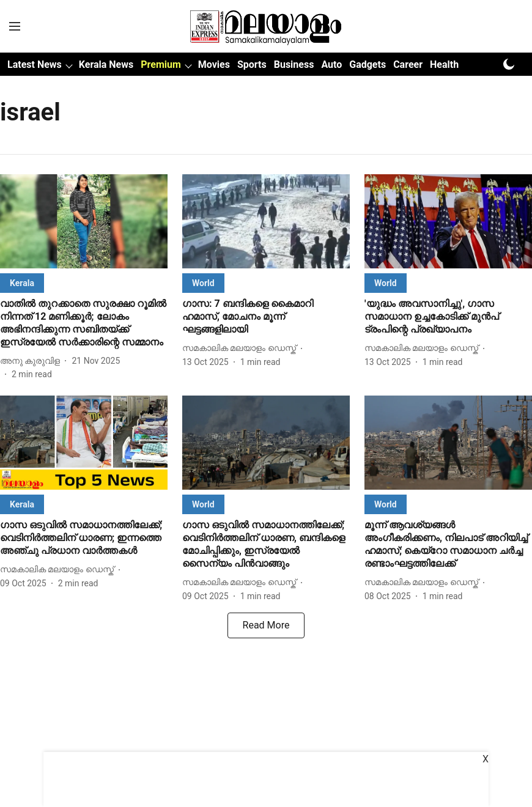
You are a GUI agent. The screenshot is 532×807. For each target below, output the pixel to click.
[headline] (84, 323)
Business (294, 64)
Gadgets (368, 64)
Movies (214, 64)
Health (444, 64)
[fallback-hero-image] (84, 221)
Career (408, 64)
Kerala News (106, 64)
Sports (252, 64)
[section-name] (22, 283)
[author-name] (32, 361)
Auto (331, 64)
